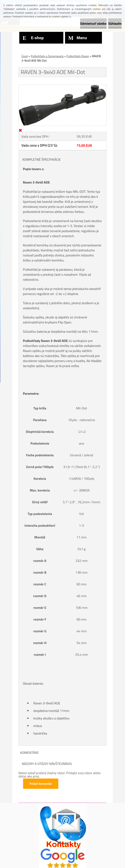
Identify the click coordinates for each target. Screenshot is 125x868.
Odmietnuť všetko (93, 23)
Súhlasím (115, 23)
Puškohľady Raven (78, 56)
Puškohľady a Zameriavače (47, 56)
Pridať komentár (41, 784)
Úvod (25, 56)
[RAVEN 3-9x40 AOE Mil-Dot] (62, 87)
